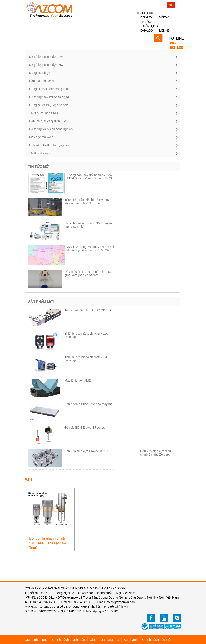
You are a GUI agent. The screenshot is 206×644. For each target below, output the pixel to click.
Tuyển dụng (149, 26)
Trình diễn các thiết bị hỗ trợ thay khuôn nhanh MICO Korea (87, 201)
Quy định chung (36, 640)
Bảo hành (131, 640)
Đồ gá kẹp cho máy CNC (46, 65)
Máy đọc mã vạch (41, 137)
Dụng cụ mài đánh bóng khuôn (50, 89)
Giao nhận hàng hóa (105, 640)
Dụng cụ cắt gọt (40, 73)
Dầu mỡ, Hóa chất (42, 81)
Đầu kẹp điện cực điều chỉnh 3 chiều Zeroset (156, 453)
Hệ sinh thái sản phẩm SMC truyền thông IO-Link (88, 225)
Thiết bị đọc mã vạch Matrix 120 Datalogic (86, 359)
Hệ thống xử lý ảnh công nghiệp (51, 129)
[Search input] (147, 38)
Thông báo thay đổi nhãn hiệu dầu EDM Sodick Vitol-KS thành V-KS (90, 177)
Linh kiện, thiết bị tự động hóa (49, 145)
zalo (177, 618)
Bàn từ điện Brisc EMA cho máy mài (89, 404)
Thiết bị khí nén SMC (44, 113)
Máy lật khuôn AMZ (78, 381)
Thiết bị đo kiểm (40, 153)
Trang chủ (145, 13)
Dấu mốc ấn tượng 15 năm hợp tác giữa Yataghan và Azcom (88, 273)
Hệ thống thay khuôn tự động (49, 97)
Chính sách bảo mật (157, 640)
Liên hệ (164, 30)
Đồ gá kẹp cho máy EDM (46, 57)
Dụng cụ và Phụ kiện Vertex (48, 105)
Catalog (146, 30)
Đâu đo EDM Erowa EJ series (85, 428)
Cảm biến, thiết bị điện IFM (48, 121)
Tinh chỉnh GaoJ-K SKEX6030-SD (88, 310)
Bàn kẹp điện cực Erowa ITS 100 (87, 451)
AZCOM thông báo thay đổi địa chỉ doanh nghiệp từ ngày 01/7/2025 (91, 249)
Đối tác (164, 17)
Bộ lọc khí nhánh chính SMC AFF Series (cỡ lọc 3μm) (48, 543)
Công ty (146, 17)
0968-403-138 (176, 43)
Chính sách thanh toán (69, 640)
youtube (164, 618)
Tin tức (145, 22)
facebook (151, 618)
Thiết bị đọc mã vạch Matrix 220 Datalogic (86, 335)
